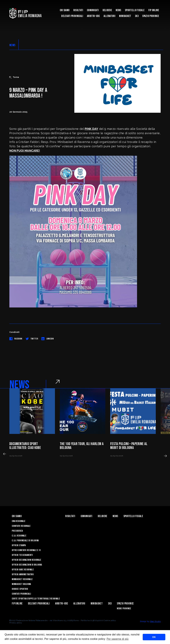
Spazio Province (151, 16)
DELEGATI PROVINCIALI (72, 16)
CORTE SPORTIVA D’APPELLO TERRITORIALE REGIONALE (36, 599)
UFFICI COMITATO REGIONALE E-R (26, 550)
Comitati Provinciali (21, 594)
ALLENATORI (109, 16)
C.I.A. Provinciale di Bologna (25, 541)
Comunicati (93, 10)
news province (124, 609)
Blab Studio (155, 621)
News (118, 10)
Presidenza (17, 531)
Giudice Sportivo (20, 589)
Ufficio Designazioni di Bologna (27, 565)
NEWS (12, 45)
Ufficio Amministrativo (23, 574)
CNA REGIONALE (19, 521)
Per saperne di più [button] (118, 639)
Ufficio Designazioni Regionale (27, 560)
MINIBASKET (125, 16)
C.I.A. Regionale (19, 536)
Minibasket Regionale (22, 579)
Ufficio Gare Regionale (23, 570)
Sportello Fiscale (135, 10)
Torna (14, 77)
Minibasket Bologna (21, 584)
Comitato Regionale (21, 526)
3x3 (137, 16)
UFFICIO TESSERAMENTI (22, 555)
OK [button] (154, 637)
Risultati (78, 10)
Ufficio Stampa (19, 545)
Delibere (107, 10)
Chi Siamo (65, 10)
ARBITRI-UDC (93, 16)
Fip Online (154, 10)
